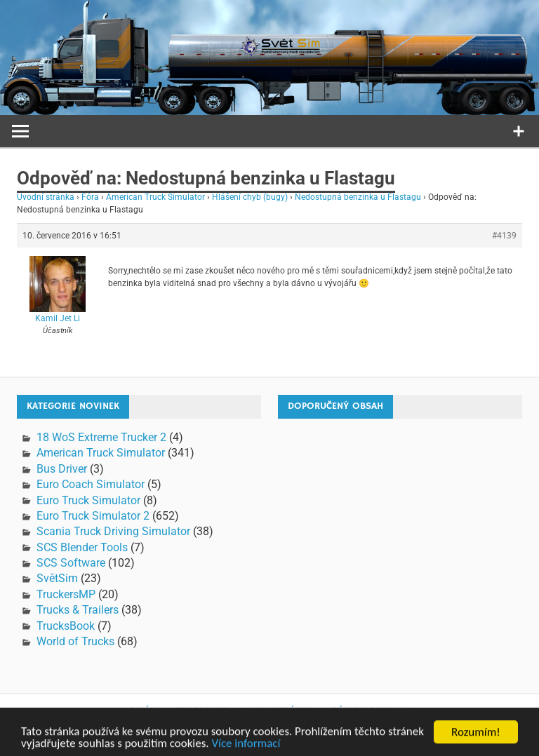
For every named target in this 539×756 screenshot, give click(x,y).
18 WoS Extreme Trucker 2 (101, 437)
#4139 (504, 236)
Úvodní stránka (46, 197)
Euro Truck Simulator (88, 500)
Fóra (90, 197)
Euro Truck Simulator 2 (93, 516)
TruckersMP (66, 594)
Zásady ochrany (371, 711)
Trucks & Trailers (78, 610)
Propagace (201, 711)
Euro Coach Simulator (91, 484)
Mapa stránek (279, 711)
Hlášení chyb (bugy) (250, 197)
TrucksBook (66, 626)
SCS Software (71, 563)
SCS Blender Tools (82, 547)
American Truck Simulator (155, 197)
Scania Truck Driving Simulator (113, 531)
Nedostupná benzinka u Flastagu (358, 197)
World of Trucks (75, 641)
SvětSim (57, 578)
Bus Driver (62, 469)
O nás (142, 711)
